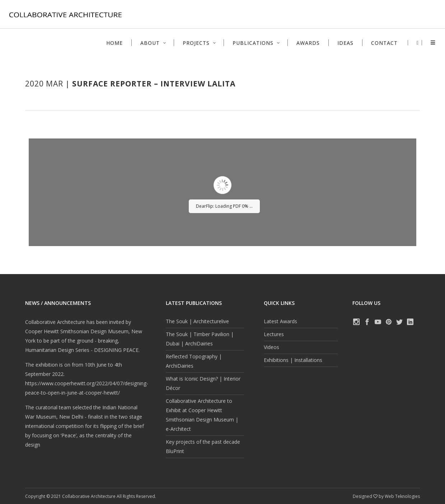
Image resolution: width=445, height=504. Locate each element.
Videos (271, 347)
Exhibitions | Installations (293, 360)
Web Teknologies (402, 496)
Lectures (274, 334)
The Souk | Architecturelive (197, 321)
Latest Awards (280, 321)
